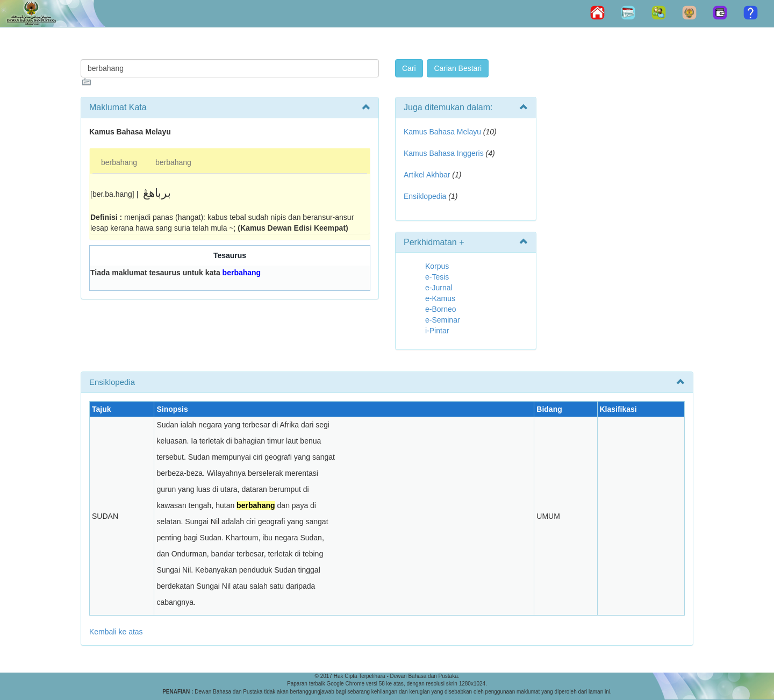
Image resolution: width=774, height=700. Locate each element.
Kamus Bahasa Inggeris (444, 153)
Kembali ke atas (116, 632)
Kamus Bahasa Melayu (443, 132)
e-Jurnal (439, 288)
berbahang (119, 162)
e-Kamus (440, 298)
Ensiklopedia (425, 196)
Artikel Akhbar (427, 175)
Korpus (437, 266)
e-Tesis (437, 277)
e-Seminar (443, 320)
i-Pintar (437, 331)
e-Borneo (441, 309)
